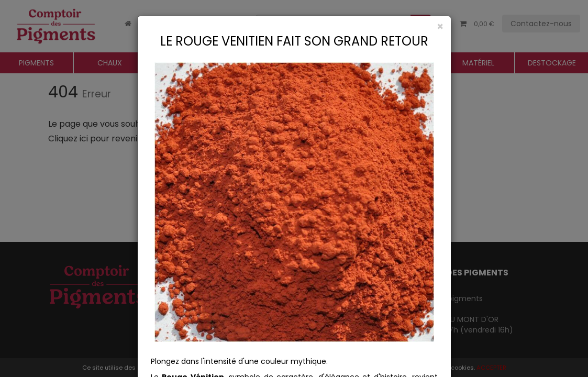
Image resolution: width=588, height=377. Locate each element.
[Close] (294, 26)
